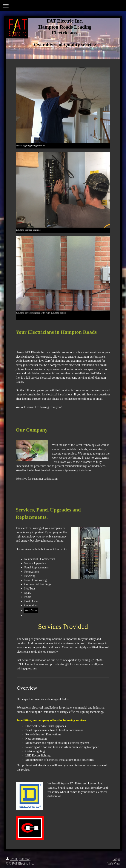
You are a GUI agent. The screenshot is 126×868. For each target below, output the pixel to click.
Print (12, 859)
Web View (114, 864)
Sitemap (25, 859)
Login (116, 859)
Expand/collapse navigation (63, 6)
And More (31, 610)
